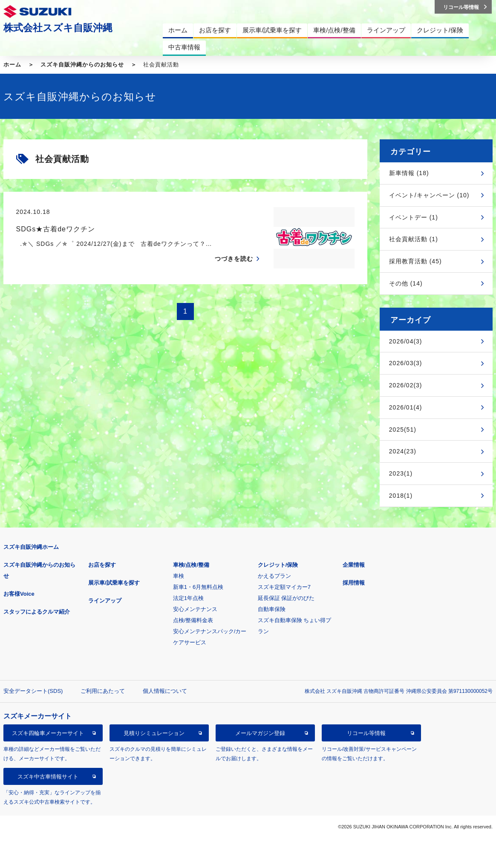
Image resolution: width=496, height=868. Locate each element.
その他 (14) (406, 283)
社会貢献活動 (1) (414, 239)
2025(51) (403, 430)
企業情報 (354, 565)
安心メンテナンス (195, 609)
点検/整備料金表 (193, 620)
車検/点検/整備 (191, 565)
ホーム (12, 65)
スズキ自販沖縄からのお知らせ (82, 65)
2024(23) (403, 451)
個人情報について (165, 691)
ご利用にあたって (103, 691)
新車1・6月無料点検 (198, 587)
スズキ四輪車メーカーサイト (48, 733)
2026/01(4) (406, 407)
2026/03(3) (406, 363)
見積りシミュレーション (154, 733)
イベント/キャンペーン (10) (429, 195)
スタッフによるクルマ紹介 (37, 612)
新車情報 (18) (409, 173)
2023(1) (401, 473)
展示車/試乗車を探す (114, 583)
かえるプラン (274, 576)
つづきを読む (234, 259)
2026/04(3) (406, 341)
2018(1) (401, 496)
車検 (179, 576)
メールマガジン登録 (260, 733)
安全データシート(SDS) (33, 691)
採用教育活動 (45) (415, 261)
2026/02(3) (406, 385)
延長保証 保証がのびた (286, 598)
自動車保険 (272, 609)
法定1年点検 (188, 598)
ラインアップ (105, 601)
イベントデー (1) (414, 217)
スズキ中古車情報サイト (48, 777)
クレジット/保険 (278, 565)
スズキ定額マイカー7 (284, 587)
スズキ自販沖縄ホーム (31, 547)
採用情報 (354, 583)
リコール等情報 (366, 733)
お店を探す (102, 565)
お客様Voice (19, 594)
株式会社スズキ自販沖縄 (58, 28)
